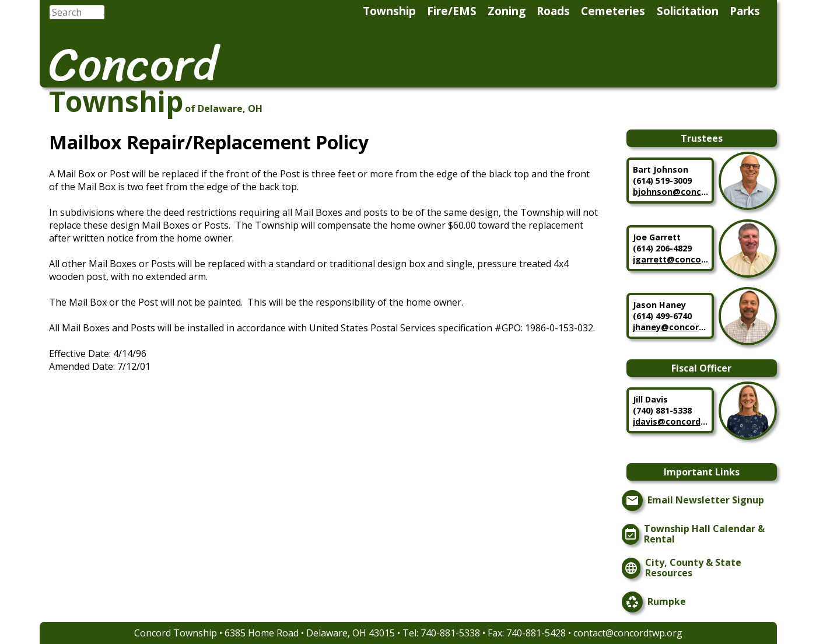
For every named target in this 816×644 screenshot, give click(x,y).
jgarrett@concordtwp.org (671, 259)
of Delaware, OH (224, 108)
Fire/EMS (452, 11)
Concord (133, 64)
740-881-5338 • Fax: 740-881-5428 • (497, 633)
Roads (553, 11)
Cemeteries (613, 11)
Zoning (507, 11)
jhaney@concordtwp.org (671, 327)
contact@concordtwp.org (628, 633)
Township (389, 11)
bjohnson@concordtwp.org (671, 192)
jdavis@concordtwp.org (671, 421)
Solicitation (688, 11)
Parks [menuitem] (745, 11)
